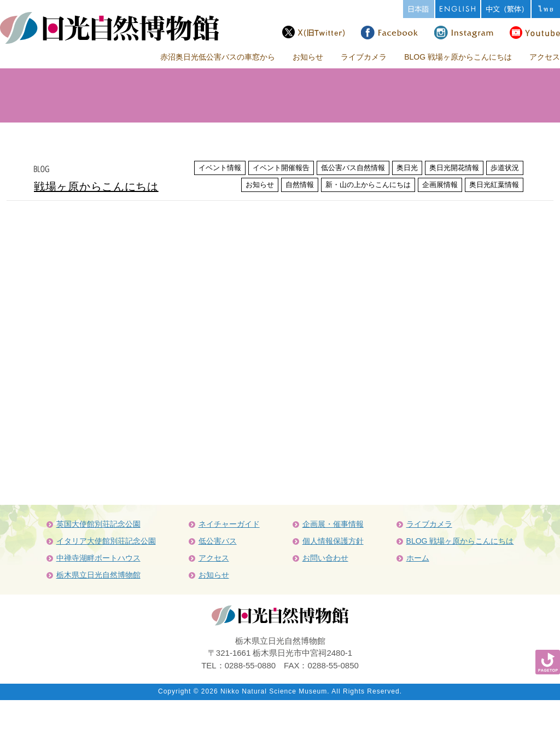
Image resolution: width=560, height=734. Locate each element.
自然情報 (300, 185)
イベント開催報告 (281, 168)
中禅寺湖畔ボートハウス (98, 558)
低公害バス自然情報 (353, 168)
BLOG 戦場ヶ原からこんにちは (458, 57)
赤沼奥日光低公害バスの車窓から (218, 57)
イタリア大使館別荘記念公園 (106, 541)
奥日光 (407, 168)
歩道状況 (505, 168)
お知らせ (308, 57)
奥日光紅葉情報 (494, 185)
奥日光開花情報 (454, 168)
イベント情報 (220, 168)
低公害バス (218, 541)
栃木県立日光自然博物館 (98, 575)
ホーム (418, 558)
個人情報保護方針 (333, 541)
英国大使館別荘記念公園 (98, 524)
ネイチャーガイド (229, 524)
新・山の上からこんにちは (368, 185)
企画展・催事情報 (333, 524)
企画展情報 (440, 185)
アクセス (545, 57)
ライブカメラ (364, 57)
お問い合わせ (325, 558)
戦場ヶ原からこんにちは (96, 187)
